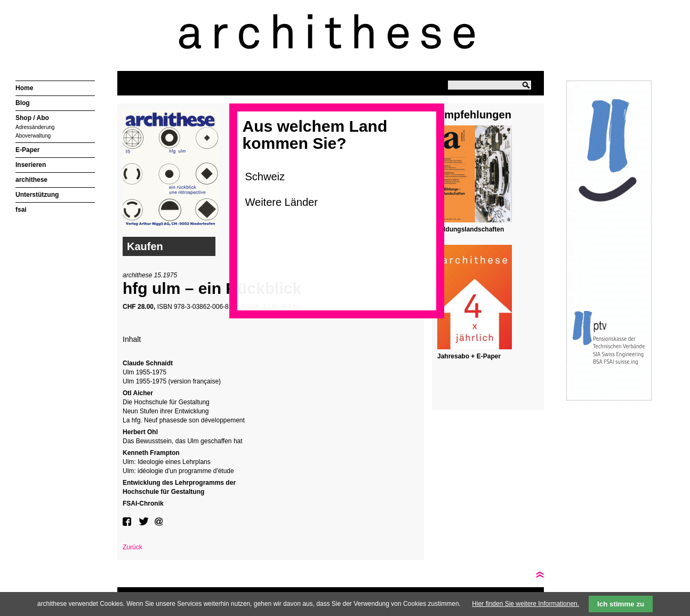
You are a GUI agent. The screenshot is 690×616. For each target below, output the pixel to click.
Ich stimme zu (621, 604)
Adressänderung (35, 127)
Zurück (133, 547)
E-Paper (27, 150)
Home (24, 88)
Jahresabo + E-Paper (469, 356)
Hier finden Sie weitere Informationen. (525, 604)
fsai (21, 210)
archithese (31, 180)
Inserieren (31, 165)
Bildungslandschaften (471, 229)
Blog (23, 103)
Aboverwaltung (33, 136)
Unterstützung (37, 195)
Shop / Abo (32, 118)
